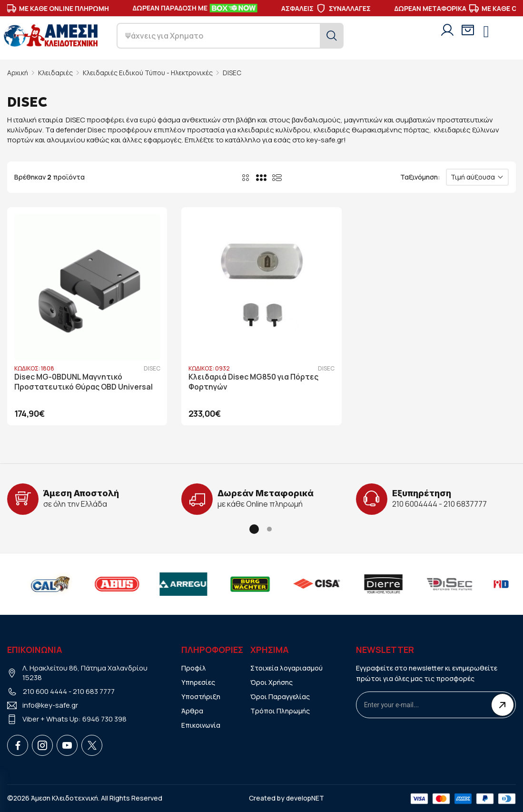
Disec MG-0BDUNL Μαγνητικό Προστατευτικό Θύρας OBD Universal (84, 382)
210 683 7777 (94, 691)
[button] (254, 529)
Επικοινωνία (201, 725)
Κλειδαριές (56, 73)
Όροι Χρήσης (271, 682)
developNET (305, 797)
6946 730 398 (104, 719)
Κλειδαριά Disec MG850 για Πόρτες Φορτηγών (254, 382)
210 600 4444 (45, 691)
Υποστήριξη (201, 696)
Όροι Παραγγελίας (280, 696)
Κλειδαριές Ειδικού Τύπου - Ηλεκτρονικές (149, 73)
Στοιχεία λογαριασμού (287, 667)
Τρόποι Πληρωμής (280, 710)
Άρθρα (192, 710)
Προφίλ (194, 667)
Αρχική (18, 73)
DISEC (234, 73)
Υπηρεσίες (198, 682)
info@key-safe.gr (50, 705)
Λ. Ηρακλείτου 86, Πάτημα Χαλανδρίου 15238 (85, 672)
